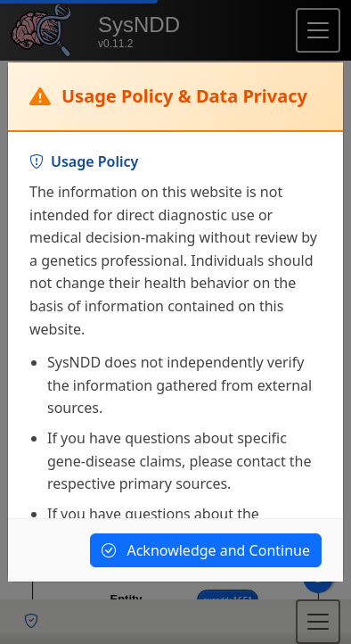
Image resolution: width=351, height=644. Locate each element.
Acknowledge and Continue (206, 550)
